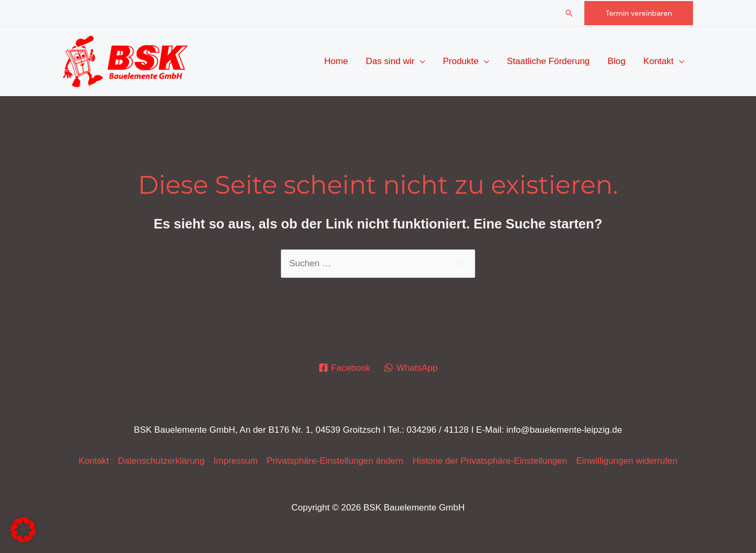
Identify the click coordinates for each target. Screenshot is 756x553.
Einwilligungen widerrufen (627, 461)
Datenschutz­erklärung (161, 461)
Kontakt (658, 61)
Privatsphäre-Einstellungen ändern (335, 461)
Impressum (236, 461)
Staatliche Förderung (548, 61)
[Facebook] (344, 368)
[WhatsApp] (411, 368)
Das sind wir (390, 61)
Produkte (460, 61)
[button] (569, 13)
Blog (616, 61)
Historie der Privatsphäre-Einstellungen (490, 461)
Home (336, 61)
